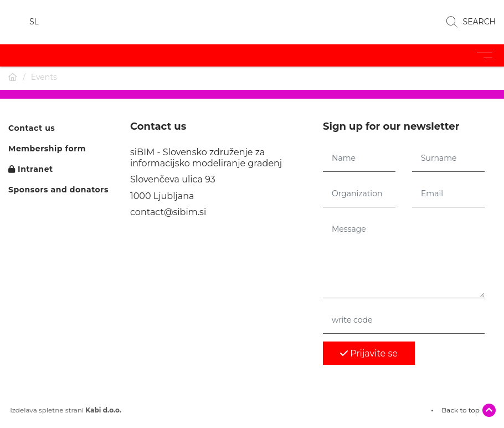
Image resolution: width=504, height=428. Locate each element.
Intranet (31, 169)
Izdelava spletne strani (65, 410)
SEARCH (471, 22)
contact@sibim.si (168, 212)
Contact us (32, 128)
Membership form (47, 149)
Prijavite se (369, 353)
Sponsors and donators (58, 190)
